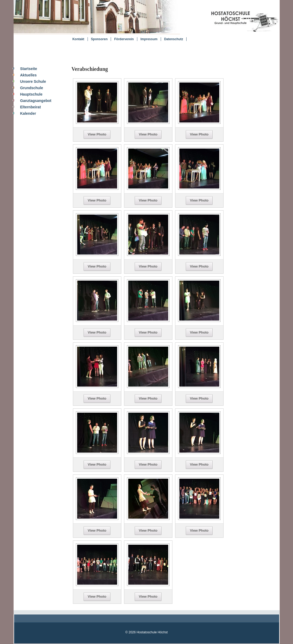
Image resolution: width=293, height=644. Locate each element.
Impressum (149, 39)
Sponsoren (99, 39)
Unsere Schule (33, 81)
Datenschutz (174, 39)
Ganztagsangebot (36, 101)
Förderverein (124, 39)
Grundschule (32, 88)
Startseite (29, 69)
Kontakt (78, 39)
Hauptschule (31, 94)
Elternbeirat (31, 107)
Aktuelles (28, 75)
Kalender (28, 113)
